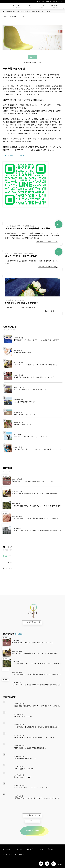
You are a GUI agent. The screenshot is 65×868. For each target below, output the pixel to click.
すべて (7, 556)
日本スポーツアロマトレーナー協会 (40, 849)
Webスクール (32, 815)
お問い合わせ (32, 622)
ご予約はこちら (32, 830)
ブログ (5, 476)
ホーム (5, 16)
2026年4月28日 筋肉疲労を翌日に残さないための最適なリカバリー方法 (26, 11)
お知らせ (13, 16)
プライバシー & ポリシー (12, 849)
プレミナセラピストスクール (13, 855)
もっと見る (18, 634)
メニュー (32, 821)
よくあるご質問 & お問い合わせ (50, 1)
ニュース (32, 57)
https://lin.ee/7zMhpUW (13, 155)
